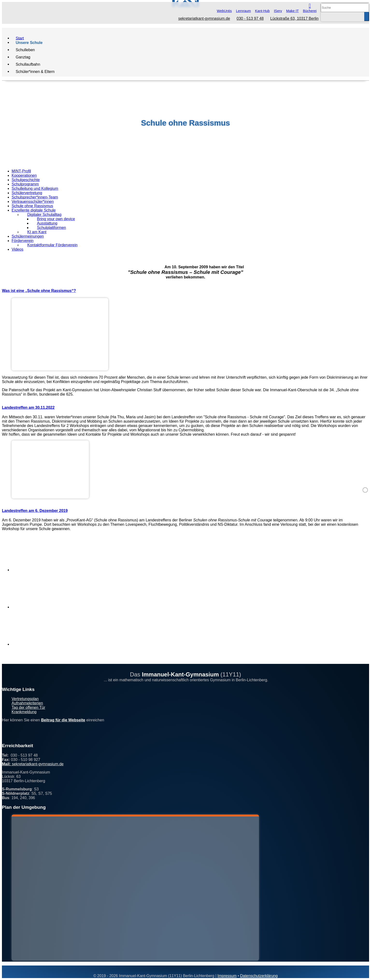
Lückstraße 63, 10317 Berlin (294, 19)
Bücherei (310, 11)
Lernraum (243, 11)
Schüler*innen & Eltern (35, 71)
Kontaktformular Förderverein (52, 245)
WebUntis (224, 11)
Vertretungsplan (25, 699)
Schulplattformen (51, 228)
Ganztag (23, 57)
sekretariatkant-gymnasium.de (204, 19)
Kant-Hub (262, 11)
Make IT (293, 11)
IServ (278, 11)
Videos (18, 249)
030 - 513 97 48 (250, 19)
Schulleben (25, 50)
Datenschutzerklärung (259, 976)
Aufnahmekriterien (27, 703)
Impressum (227, 976)
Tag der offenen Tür (28, 707)
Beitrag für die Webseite (63, 720)
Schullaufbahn (28, 64)
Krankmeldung (24, 712)
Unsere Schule (29, 42)
